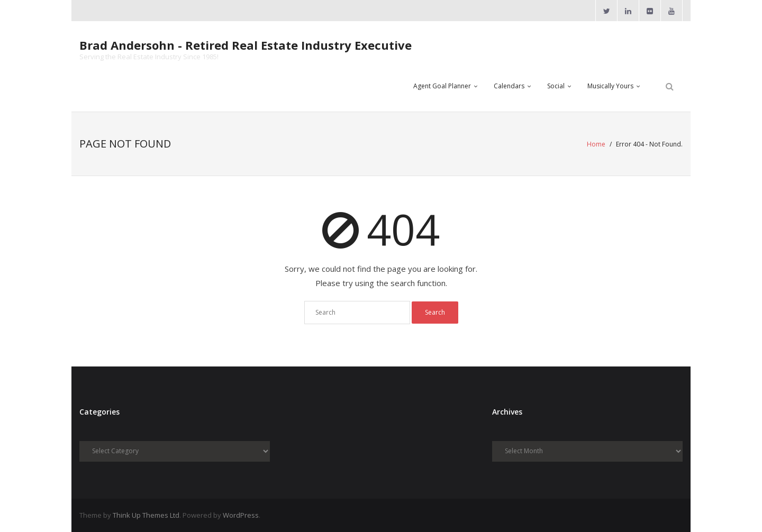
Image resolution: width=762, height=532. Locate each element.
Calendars (509, 86)
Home (596, 144)
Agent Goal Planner (442, 86)
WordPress (241, 515)
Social (556, 86)
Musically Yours (610, 86)
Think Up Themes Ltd (146, 515)
